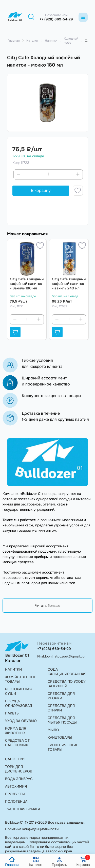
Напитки (51, 41)
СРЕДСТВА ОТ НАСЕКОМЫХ (17, 743)
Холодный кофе (71, 41)
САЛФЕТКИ (15, 759)
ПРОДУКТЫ (15, 794)
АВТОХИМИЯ (16, 786)
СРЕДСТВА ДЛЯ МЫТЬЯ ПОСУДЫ (62, 720)
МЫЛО (53, 730)
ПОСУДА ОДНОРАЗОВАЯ (18, 703)
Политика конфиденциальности (32, 829)
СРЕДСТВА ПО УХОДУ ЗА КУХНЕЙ (67, 684)
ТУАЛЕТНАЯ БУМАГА (23, 809)
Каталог (32, 41)
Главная (14, 41)
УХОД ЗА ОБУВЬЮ (21, 721)
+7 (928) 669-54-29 (56, 19)
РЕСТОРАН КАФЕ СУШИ (20, 691)
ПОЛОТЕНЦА (16, 801)
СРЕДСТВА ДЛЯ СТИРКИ (61, 708)
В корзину (41, 190)
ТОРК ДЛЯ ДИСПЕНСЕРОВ (19, 769)
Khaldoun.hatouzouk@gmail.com (62, 656)
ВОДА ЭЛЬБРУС (19, 779)
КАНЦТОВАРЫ (60, 737)
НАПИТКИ (13, 669)
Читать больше (48, 606)
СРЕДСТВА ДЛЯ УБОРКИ (61, 696)
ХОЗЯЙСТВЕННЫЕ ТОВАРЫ (21, 679)
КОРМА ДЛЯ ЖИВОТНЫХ (16, 731)
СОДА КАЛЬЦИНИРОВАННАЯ (67, 672)
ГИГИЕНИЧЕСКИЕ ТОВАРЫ (63, 747)
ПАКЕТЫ (12, 713)
